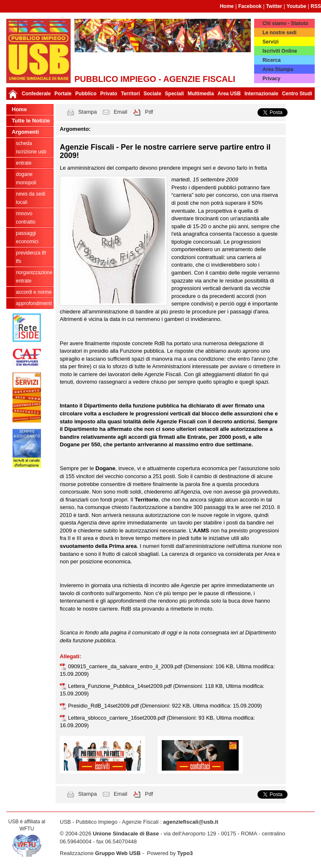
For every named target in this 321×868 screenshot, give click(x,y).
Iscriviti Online (280, 51)
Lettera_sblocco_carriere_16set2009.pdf (117, 718)
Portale (63, 94)
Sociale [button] (153, 94)
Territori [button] (130, 94)
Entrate (24, 163)
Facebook (250, 6)
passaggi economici (27, 237)
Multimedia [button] (201, 94)
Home (227, 6)
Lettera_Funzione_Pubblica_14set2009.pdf (121, 686)
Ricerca (271, 60)
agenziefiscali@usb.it (191, 822)
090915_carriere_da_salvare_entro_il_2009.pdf (126, 666)
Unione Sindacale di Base (126, 834)
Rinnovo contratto (26, 218)
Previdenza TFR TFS (31, 257)
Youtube (297, 6)
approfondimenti (34, 303)
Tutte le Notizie (31, 121)
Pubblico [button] (86, 94)
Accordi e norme (34, 292)
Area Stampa (278, 69)
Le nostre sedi (279, 33)
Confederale (36, 94)
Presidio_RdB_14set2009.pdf (104, 706)
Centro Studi (297, 94)
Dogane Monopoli (26, 178)
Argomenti (25, 132)
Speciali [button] (175, 94)
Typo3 (185, 853)
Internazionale (261, 94)
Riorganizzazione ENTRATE (34, 277)
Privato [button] (109, 94)
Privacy (271, 79)
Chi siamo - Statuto (285, 23)
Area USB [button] (229, 94)
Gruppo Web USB (118, 853)
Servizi (271, 42)
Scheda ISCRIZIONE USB (31, 148)
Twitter (274, 6)
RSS (316, 6)
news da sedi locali (31, 198)
